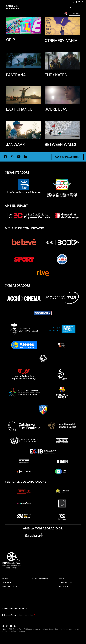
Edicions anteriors (39, 579)
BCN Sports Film (15, 629)
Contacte (63, 586)
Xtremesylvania (61, 41)
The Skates (56, 75)
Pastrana (16, 75)
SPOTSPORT (7, 582)
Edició (5, 579)
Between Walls (61, 144)
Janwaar (15, 144)
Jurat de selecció (11, 586)
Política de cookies (50, 629)
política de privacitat (24, 615)
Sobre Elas (56, 109)
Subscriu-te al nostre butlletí (16, 608)
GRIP (10, 40)
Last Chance (19, 109)
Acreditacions (66, 582)
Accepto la (20, 615)
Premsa (62, 579)
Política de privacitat (32, 629)
